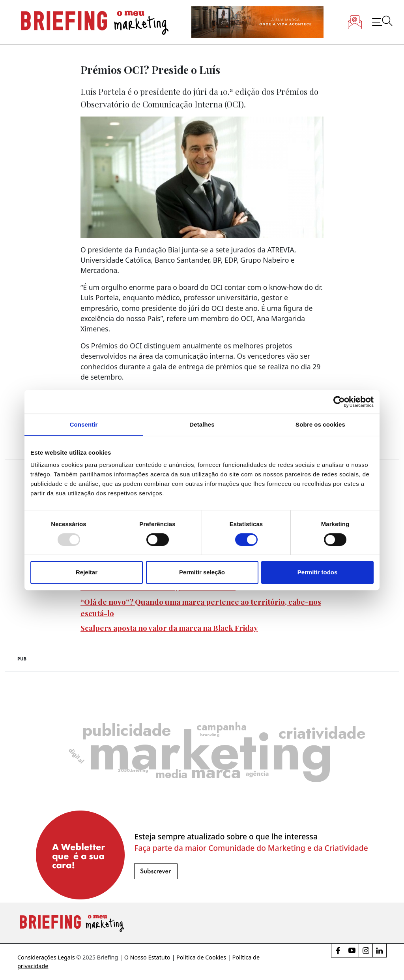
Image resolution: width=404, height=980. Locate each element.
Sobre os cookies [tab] (320, 424)
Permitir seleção (202, 572)
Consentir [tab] (84, 424)
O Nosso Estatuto (147, 957)
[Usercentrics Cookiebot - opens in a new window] (339, 402)
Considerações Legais (46, 957)
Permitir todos (318, 572)
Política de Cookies (201, 957)
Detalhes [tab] (202, 424)
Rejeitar (87, 572)
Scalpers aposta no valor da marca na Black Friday (169, 628)
